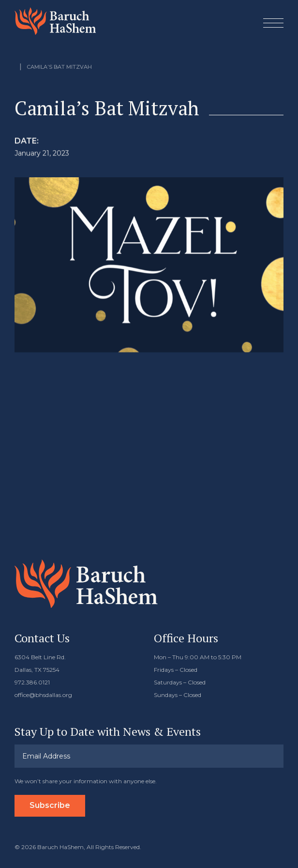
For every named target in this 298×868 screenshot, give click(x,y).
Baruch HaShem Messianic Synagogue (55, 21)
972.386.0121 (32, 682)
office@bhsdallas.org (43, 695)
